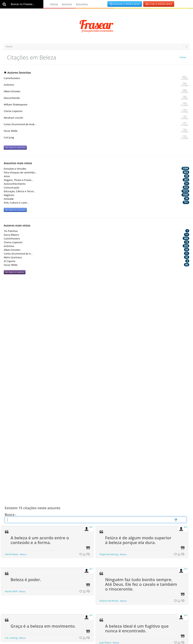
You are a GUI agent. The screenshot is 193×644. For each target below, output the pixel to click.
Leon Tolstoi (106, 505)
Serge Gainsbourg (109, 333)
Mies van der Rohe (15, 501)
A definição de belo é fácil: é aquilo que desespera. (38, 533)
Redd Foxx (105, 547)
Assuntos (82, 4)
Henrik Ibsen (12, 333)
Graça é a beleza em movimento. (43, 405)
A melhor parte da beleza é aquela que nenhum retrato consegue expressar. (139, 577)
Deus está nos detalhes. (34, 489)
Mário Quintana (13, 589)
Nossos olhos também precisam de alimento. (42, 575)
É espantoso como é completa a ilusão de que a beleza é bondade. (139, 491)
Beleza (23, 333)
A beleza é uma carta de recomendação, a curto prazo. (40, 449)
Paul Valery (11, 547)
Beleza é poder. (26, 359)
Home (54, 4)
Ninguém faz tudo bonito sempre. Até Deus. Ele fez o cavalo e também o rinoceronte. (141, 363)
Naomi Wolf (11, 371)
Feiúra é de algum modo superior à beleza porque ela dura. (138, 319)
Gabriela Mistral (108, 464)
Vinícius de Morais (109, 380)
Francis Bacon (107, 594)
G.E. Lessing (11, 417)
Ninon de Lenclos (14, 464)
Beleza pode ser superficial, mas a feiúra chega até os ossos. (139, 533)
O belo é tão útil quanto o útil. (40, 619)
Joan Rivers (105, 422)
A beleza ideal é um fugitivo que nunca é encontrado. (137, 407)
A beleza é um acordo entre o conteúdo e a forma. (40, 319)
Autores (67, 4)
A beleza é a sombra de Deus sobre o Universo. (134, 449)
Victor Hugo (11, 631)
